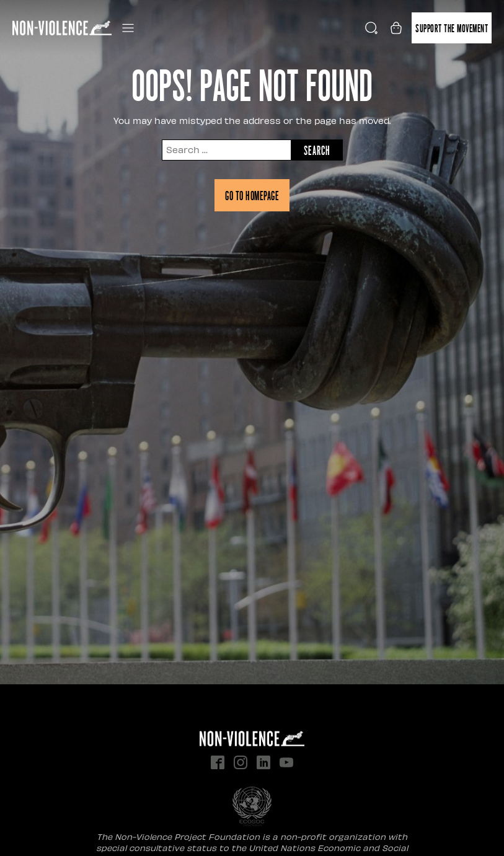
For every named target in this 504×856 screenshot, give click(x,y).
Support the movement (452, 28)
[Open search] (371, 28)
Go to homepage (252, 195)
